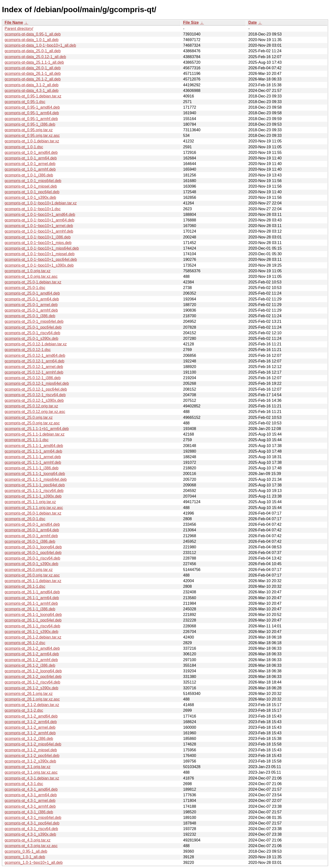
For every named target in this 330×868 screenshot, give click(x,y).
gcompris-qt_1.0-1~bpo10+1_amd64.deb (40, 215)
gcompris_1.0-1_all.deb (25, 857)
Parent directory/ (19, 29)
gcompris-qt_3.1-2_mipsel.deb (31, 750)
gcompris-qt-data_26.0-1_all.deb (33, 68)
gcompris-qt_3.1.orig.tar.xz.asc (31, 772)
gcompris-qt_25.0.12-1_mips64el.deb (37, 383)
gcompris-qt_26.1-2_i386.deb (30, 665)
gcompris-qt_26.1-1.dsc (25, 586)
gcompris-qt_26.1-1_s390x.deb (31, 632)
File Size (191, 22)
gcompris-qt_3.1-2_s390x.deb (30, 761)
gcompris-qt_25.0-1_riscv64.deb (32, 333)
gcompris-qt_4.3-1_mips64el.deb (33, 818)
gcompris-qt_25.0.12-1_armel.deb (34, 367)
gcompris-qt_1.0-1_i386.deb (29, 175)
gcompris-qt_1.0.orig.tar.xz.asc (31, 276)
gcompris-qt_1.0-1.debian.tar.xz (32, 141)
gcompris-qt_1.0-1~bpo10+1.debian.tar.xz (41, 203)
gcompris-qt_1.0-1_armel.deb (30, 164)
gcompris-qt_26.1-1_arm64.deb (32, 598)
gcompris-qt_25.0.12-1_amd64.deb (35, 355)
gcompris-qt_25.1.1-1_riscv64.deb (34, 491)
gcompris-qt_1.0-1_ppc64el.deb (32, 192)
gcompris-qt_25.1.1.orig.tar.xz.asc (34, 508)
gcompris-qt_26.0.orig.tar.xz (29, 570)
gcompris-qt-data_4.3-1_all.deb (31, 91)
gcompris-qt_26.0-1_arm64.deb (32, 530)
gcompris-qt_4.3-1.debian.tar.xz (32, 778)
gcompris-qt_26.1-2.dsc (25, 643)
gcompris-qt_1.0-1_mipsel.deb (31, 186)
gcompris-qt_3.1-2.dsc (24, 710)
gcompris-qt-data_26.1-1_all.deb (33, 74)
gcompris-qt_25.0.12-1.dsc (28, 350)
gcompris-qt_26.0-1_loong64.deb (33, 547)
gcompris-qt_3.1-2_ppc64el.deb (32, 756)
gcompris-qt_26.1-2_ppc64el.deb (33, 677)
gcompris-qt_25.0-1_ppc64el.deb (33, 327)
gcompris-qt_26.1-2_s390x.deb (31, 688)
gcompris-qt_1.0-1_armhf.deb (30, 169)
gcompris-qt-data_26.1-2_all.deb (33, 79)
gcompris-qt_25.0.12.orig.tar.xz (31, 406)
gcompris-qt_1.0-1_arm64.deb (31, 158)
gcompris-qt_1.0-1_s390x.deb (30, 197)
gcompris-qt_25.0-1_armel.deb (31, 305)
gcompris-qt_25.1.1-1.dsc (27, 440)
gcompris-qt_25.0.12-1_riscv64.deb (35, 395)
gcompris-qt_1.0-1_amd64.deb (31, 153)
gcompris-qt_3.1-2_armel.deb (30, 727)
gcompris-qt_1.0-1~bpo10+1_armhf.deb (39, 231)
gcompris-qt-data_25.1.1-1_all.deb (34, 62)
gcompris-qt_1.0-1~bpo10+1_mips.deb (38, 243)
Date (253, 22)
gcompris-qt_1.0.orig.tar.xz (28, 271)
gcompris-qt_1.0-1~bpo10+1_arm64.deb (39, 220)
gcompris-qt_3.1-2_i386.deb (29, 739)
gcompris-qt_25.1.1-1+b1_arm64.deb (37, 429)
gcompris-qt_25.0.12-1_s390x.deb (34, 400)
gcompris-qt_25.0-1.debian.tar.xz (33, 282)
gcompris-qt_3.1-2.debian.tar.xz (32, 705)
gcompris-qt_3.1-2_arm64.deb (31, 722)
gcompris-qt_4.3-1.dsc (24, 784)
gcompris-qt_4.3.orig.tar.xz (28, 840)
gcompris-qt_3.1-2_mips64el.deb (33, 744)
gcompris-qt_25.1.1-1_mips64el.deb (36, 479)
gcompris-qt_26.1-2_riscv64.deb (32, 682)
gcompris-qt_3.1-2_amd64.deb (31, 716)
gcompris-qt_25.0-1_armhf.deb (31, 310)
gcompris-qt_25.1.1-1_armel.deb (33, 457)
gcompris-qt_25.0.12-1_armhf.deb (34, 372)
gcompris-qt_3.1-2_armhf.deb (30, 733)
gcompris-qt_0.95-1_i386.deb (30, 124)
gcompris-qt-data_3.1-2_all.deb (31, 85)
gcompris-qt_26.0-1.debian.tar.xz (33, 513)
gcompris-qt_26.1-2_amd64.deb (32, 648)
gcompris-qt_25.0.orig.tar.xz (29, 417)
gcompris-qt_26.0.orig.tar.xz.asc (32, 575)
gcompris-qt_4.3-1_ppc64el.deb (32, 823)
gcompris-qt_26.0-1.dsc (25, 519)
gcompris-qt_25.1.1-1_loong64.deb (35, 474)
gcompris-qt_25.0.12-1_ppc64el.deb (36, 389)
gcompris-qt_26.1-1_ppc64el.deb (33, 620)
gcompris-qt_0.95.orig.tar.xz (29, 130)
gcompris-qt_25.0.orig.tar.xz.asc (32, 423)
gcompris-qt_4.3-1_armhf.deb (30, 806)
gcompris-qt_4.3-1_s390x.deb (30, 834)
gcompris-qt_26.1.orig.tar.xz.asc (32, 699)
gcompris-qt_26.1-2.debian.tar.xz (33, 637)
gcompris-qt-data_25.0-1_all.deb (33, 51)
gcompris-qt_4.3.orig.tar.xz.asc (31, 846)
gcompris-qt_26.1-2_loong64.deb (33, 671)
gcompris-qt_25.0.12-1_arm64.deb (34, 361)
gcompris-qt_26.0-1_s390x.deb (31, 564)
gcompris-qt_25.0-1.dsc (25, 288)
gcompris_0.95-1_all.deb (26, 851)
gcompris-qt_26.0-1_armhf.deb (31, 536)
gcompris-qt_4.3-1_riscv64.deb (31, 829)
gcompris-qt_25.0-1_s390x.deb (31, 338)
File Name (14, 22)
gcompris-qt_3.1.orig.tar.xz (28, 767)
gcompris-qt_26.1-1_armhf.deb (31, 603)
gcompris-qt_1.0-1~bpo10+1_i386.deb (38, 237)
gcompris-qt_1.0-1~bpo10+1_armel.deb (39, 226)
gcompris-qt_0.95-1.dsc (25, 102)
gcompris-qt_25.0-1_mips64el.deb (34, 321)
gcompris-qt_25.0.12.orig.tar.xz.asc (35, 412)
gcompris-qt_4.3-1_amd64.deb (31, 789)
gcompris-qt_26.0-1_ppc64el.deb (33, 553)
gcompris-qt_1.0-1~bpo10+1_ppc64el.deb (41, 259)
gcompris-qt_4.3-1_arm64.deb (31, 795)
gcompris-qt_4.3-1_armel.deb (30, 801)
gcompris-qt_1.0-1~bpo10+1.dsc (33, 209)
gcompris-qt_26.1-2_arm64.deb (32, 654)
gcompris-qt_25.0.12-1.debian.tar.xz (36, 344)
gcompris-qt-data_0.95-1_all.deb (33, 34)
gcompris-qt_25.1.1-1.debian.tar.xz (35, 434)
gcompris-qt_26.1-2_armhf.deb (31, 660)
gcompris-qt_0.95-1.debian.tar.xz (33, 96)
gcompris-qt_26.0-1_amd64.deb (32, 524)
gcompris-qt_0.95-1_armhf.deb (31, 119)
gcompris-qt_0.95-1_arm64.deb (32, 113)
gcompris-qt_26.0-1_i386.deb (30, 541)
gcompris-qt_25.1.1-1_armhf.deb (33, 462)
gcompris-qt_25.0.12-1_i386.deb (33, 378)
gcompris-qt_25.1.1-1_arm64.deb (33, 451)
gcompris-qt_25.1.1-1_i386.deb (31, 468)
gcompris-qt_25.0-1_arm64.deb (32, 299)
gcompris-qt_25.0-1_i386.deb (30, 316)
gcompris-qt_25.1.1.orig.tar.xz (30, 502)
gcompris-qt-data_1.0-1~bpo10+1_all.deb (40, 45)
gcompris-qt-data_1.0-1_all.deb (31, 40)
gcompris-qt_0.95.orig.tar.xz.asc (32, 136)
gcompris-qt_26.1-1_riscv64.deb (32, 626)
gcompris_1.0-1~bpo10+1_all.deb (34, 863)
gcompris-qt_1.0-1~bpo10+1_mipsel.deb (40, 254)
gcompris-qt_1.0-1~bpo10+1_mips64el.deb (42, 248)
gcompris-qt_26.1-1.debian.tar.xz (33, 581)
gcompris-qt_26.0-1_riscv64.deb (32, 558)
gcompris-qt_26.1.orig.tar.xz (29, 694)
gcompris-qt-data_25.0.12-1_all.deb (35, 57)
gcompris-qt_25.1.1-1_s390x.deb (33, 496)
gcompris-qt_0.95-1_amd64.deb (32, 107)
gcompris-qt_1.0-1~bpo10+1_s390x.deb (39, 265)
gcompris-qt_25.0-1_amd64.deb (32, 293)
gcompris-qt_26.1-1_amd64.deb (32, 592)
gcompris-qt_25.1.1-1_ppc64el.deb (35, 485)
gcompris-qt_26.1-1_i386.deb (30, 609)
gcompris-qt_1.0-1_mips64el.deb (33, 181)
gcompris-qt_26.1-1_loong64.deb (33, 615)
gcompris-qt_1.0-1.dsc (24, 147)
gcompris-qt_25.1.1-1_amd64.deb (34, 446)
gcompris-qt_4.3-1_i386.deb (29, 812)
